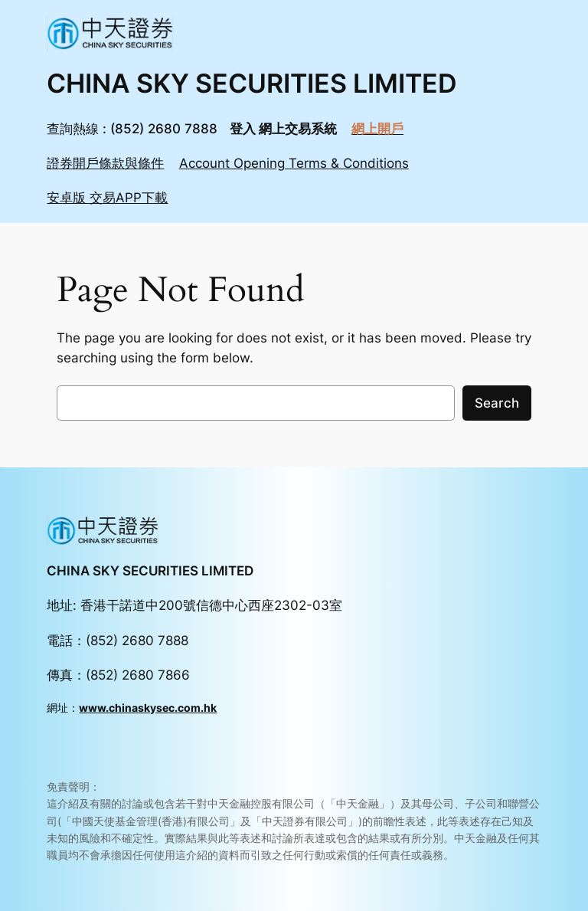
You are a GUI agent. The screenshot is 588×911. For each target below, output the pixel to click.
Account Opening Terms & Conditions (294, 163)
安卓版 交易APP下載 (107, 198)
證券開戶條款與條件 (105, 163)
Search (497, 403)
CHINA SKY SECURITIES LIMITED (252, 83)
